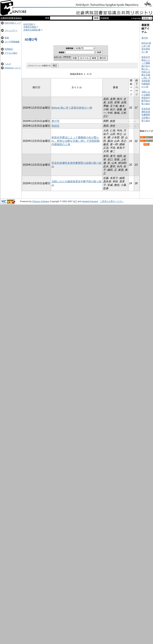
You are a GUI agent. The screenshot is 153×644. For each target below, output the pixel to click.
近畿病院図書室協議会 (11, 18)
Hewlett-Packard (90, 201)
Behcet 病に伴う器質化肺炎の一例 (72, 108)
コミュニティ (11, 30)
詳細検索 (105, 18)
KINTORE (28, 24)
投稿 (7, 38)
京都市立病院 (30, 27)
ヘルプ (8, 64)
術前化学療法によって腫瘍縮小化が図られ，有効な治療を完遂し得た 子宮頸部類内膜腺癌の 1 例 (76, 141)
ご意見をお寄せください (112, 201)
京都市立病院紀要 (32, 30)
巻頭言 (56, 126)
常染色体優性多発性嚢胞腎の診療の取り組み (146, 115)
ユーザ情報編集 (12, 42)
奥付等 (56, 121)
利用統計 (9, 49)
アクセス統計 (11, 53)
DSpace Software (41, 201)
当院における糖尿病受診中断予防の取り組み (146, 98)
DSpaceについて (13, 68)
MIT (75, 201)
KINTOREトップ (13, 23)
